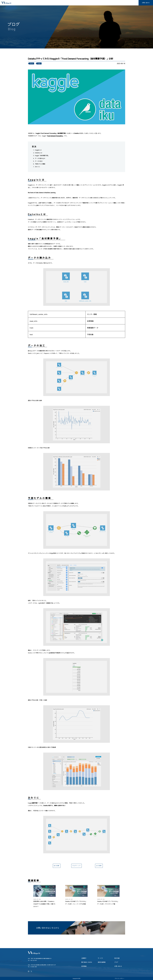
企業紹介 (62, 3)
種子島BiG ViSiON (97, 3)
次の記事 (98, 866)
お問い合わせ (146, 3)
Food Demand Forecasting (55, 136)
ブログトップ (76, 866)
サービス (72, 3)
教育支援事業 (112, 3)
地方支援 (83, 3)
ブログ (123, 3)
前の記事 (56, 866)
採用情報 (133, 3)
